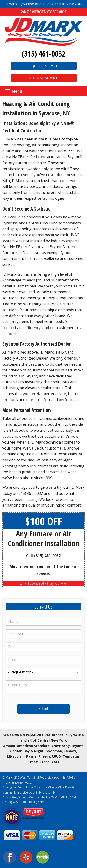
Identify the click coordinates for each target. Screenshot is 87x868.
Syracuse (45, 793)
